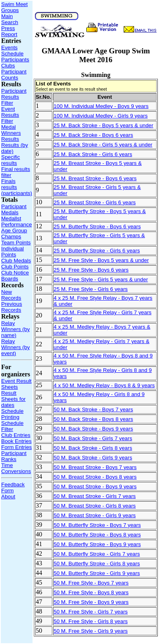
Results (10, 139)
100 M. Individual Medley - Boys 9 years (101, 106)
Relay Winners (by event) (15, 347)
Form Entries (16, 447)
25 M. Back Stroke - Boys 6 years (94, 135)
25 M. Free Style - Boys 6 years (91, 270)
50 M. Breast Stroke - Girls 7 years (95, 496)
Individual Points (12, 252)
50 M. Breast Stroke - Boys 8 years (95, 477)
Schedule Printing (12, 414)
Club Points (15, 267)
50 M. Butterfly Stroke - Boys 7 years (97, 525)
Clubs (8, 66)
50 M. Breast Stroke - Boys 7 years (95, 467)
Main (7, 16)
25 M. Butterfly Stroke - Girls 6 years (97, 251)
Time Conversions (16, 468)
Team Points (16, 243)
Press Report (9, 31)
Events (9, 48)
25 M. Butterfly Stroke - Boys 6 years (97, 227)
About (8, 497)
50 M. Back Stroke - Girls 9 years (93, 458)
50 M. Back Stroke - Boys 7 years (94, 409)
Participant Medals (14, 209)
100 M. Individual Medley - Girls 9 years (101, 116)
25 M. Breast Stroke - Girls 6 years (95, 202)
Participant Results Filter (14, 97)
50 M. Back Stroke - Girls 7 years (93, 438)
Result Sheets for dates (13, 399)
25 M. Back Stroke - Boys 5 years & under (104, 125)
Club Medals (16, 261)
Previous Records (12, 307)
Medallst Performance (16, 221)
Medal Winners (11, 130)
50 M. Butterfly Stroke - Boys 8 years (97, 535)
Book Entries (16, 441)
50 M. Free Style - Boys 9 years (91, 602)
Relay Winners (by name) (15, 329)
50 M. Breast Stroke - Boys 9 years (95, 487)
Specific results (11, 160)
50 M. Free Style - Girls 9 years (91, 631)
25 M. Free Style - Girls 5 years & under (101, 279)
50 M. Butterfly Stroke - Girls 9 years (97, 573)
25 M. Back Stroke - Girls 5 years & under (103, 145)
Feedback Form (13, 488)
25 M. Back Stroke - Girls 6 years (93, 154)
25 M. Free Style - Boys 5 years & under (101, 260)
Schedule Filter (12, 426)
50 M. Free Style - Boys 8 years (91, 592)
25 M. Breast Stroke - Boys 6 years (95, 178)
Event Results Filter (10, 115)
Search (10, 22)
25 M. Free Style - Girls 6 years (91, 289)
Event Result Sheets (16, 384)
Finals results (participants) (17, 187)
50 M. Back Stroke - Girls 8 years (93, 448)
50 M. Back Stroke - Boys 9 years (94, 429)
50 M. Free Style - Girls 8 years (91, 621)
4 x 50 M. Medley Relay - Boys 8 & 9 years (104, 385)
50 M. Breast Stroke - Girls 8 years (95, 506)
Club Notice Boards (15, 276)
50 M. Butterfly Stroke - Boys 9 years (97, 544)
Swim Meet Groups (14, 7)
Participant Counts (14, 75)
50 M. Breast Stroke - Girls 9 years (95, 515)
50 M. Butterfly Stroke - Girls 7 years (97, 554)
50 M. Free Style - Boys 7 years (91, 583)
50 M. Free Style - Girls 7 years (91, 612)
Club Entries (16, 435)
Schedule (12, 54)
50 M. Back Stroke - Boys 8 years (94, 419)
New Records (11, 295)
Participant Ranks (14, 456)
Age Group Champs (14, 234)
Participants (15, 60)
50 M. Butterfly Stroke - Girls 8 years (97, 564)
